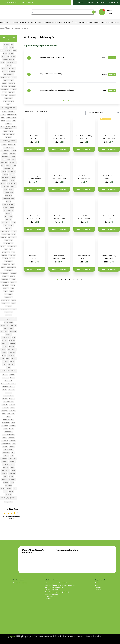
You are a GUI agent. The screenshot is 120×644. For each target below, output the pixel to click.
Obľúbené (89, 2)
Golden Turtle (5, 186)
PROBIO (12, 375)
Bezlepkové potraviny (21, 22)
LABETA (12, 258)
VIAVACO (6, 468)
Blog (96, 585)
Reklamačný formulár (53, 590)
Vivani (5, 477)
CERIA (14, 121)
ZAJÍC (5, 491)
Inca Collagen (12, 237)
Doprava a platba (52, 594)
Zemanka (9, 494)
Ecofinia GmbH (6, 160)
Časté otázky (50, 596)
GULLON (9, 201)
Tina (12, 456)
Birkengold (12, 95)
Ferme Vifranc (6, 177)
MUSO (3, 303)
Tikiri (13, 453)
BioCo (5, 80)
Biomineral (12, 83)
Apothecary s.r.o (11, 62)
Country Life (12, 145)
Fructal (3, 183)
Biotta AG (11, 92)
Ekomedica (4, 163)
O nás (97, 583)
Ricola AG (11, 390)
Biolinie (4, 83)
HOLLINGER (9, 228)
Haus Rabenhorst (8, 210)
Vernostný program (20, 583)
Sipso (13, 423)
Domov (79, 2)
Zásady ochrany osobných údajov (58, 592)
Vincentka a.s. (5, 471)
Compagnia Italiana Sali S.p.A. (8, 141)
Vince (12, 468)
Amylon (13, 56)
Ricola (5, 390)
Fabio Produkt (12, 172)
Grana (11, 189)
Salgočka (12, 399)
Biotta (5, 92)
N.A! (8, 303)
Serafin (9, 417)
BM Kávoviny (8, 98)
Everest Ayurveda (8, 169)
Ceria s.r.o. (8, 124)
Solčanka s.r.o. (9, 432)
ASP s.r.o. (5, 71)
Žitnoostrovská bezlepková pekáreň (107, 22)
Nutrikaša (12, 340)
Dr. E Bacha (5, 157)
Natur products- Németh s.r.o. (9, 319)
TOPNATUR (4, 459)
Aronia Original (6, 68)
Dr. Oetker (13, 157)
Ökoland (13, 343)
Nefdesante (13, 331)
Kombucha (12, 255)
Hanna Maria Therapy (8, 204)
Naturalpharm (5, 326)
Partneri (98, 587)
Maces (3, 267)
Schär (12, 408)
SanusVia (6, 408)
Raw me (12, 387)
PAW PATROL (11, 355)
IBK (9, 234)
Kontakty (98, 590)
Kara (11, 249)
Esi (15, 166)
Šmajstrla (13, 426)
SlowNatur (5, 426)
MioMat (13, 285)
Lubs (13, 264)
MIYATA (11, 291)
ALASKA (12, 47)
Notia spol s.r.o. (6, 337)
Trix (15, 459)
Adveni (5, 47)
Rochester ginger (9, 396)
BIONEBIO (4, 86)
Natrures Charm (5, 309)
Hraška (14, 231)
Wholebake (8, 485)
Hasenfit (11, 207)
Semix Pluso (11, 414)
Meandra (12, 279)
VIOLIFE (14, 471)
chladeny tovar (8, 131)
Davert (14, 151)
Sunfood (5, 447)
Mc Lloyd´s (5, 276)
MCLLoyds (5, 279)
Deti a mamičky (36, 22)
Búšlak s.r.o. (11, 112)
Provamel (5, 378)
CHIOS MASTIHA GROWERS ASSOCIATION (8, 127)
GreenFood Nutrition (9, 198)
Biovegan (4, 95)
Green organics (9, 192)
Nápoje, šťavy (57, 22)
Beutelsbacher (5, 77)
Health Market (8, 216)
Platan (12, 361)
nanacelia (9, 306)
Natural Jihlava (9, 323)
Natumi (14, 309)
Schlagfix (4, 411)
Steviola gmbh (6, 444)
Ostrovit (3, 349)
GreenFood (9, 195)
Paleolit (4, 352)
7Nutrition (6, 44)
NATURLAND (4, 331)
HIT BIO (14, 222)
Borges (8, 104)
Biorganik (13, 89)
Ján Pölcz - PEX (12, 246)
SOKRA (11, 429)
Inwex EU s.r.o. (9, 240)
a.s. (12, 44)
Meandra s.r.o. (5, 282)
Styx (14, 444)
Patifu (4, 355)
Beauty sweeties (8, 74)
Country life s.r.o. (9, 148)
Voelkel (11, 477)
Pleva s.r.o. (11, 364)
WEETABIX (6, 482)
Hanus (5, 207)
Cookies (48, 599)
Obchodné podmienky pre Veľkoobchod (60, 585)
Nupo (14, 337)
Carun (14, 118)
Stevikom (13, 441)
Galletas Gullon (12, 183)
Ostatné (67, 22)
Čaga (3, 118)
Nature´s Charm (8, 328)
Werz (12, 482)
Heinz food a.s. (5, 222)
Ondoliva (12, 346)
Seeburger (12, 411)
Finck (13, 177)
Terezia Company (9, 450)
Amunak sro (5, 56)
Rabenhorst (8, 381)
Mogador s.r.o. (9, 297)
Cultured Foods (5, 151)
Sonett (5, 438)
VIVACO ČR (12, 474)
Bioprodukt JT (5, 89)
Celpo (9, 121)
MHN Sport (5, 285)
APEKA (3, 62)
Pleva (4, 364)
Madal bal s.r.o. (11, 267)
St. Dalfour (5, 441)
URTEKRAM (5, 462)
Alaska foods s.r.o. (6, 50)
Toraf (10, 459)
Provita (12, 378)
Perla (8, 358)
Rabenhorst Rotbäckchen (8, 384)
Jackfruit (3, 246)
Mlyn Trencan (9, 294)
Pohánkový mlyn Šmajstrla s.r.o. (9, 371)
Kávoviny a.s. (6, 252)
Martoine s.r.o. (5, 273)
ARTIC (14, 68)
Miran (12, 288)
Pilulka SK (6, 361)
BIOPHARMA (12, 86)
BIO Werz (14, 77)
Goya (6, 189)
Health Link (9, 213)
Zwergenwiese (8, 502)
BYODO (3, 115)
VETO (12, 465)
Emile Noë (9, 166)
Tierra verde (6, 453)
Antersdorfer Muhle (9, 59)
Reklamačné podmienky (54, 587)
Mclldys (13, 276)
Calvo (8, 118)
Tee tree (12, 447)
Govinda (13, 186)
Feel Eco (12, 175)
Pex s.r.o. (14, 358)
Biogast (11, 80)
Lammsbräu (8, 261)
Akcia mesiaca (6, 22)
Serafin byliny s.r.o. (8, 420)
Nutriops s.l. (5, 343)
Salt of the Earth (9, 402)
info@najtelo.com (27, 2)
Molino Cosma (5, 300)
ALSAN (5, 53)
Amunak (11, 53)
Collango (9, 137)
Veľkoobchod (112, 2)
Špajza (75, 22)
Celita (3, 121)
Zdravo (11, 491)
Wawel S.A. (12, 479)
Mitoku (5, 291)
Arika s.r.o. (8, 65)
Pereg (3, 358)
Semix (4, 414)
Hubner (4, 234)
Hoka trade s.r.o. (8, 225)
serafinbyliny (6, 423)
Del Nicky (5, 154)
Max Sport (13, 273)
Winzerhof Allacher (6, 488)
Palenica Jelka (12, 349)
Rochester (9, 393)
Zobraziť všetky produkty (72, 101)
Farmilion (5, 175)
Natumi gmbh (8, 312)
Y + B (15, 488)
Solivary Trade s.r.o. (9, 435)
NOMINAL (8, 334)
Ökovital (5, 346)
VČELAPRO (6, 465)
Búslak (4, 112)
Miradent (6, 288)
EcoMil (14, 160)
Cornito (4, 145)
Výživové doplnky (85, 22)
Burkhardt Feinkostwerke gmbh (9, 108)
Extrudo (4, 172)
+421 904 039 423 (9, 2)
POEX (9, 367)
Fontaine (5, 180)
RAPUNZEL (5, 387)
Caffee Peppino (12, 115)
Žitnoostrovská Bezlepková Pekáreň (9, 498)
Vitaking (4, 474)
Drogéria (47, 22)
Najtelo (13, 303)
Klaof (13, 252)
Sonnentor (11, 438)
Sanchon (12, 405)
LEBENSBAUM (6, 264)
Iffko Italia (3, 237)
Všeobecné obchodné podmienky (58, 583)
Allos (15, 50)
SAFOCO (5, 399)
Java (6, 249)
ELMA (3, 166)
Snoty (6, 429)
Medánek (14, 282)
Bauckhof (12, 71)
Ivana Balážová (8, 243)
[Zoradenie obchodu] (103, 113)
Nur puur (5, 340)
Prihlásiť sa (100, 2)
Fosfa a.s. (12, 180)
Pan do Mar (12, 352)
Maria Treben (8, 270)
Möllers (14, 300)
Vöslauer (4, 479)
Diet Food (12, 154)
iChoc (14, 234)
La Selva (5, 258)
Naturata (14, 326)
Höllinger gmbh (5, 231)
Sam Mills (5, 405)
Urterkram (12, 462)
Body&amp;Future (9, 101)
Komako (4, 255)
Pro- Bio (5, 375)
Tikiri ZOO (6, 456)
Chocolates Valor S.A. (8, 134)
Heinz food (9, 219)
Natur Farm (8, 315)
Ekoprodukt (13, 163)
